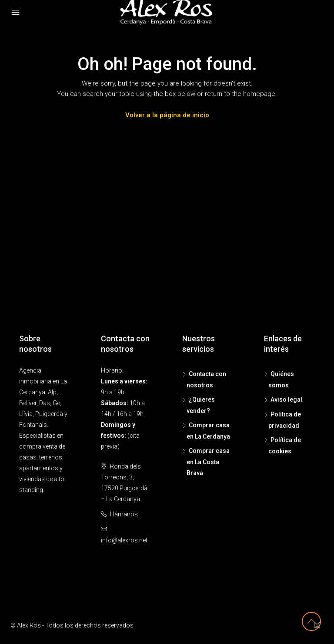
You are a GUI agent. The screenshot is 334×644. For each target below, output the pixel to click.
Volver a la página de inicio (167, 115)
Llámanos (124, 514)
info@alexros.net (124, 540)
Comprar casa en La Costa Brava (208, 462)
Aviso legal (286, 400)
